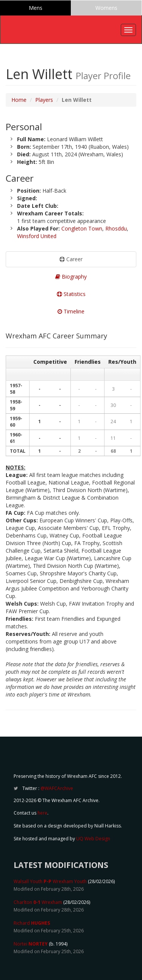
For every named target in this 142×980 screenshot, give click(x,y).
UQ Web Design (93, 839)
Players (44, 100)
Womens (106, 8)
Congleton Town (82, 228)
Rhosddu (116, 228)
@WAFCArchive (57, 788)
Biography (71, 277)
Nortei (31, 944)
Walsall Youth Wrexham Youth (50, 881)
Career (71, 259)
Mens (36, 8)
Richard (32, 923)
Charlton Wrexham (38, 902)
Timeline (71, 311)
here (42, 813)
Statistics (71, 294)
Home (19, 100)
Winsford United (37, 236)
